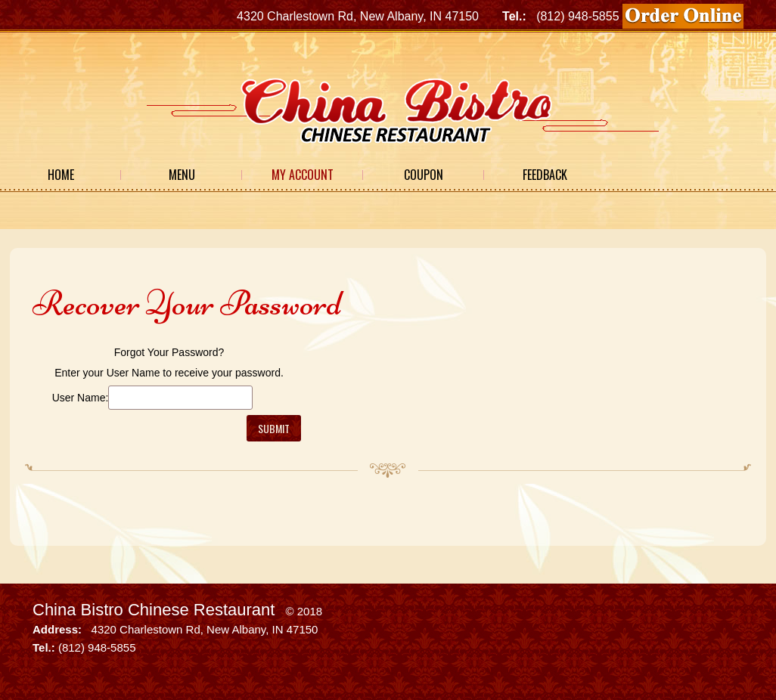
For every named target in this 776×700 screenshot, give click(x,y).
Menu (182, 175)
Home (61, 175)
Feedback (545, 175)
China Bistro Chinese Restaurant (154, 610)
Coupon (424, 175)
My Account (303, 175)
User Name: (81, 398)
